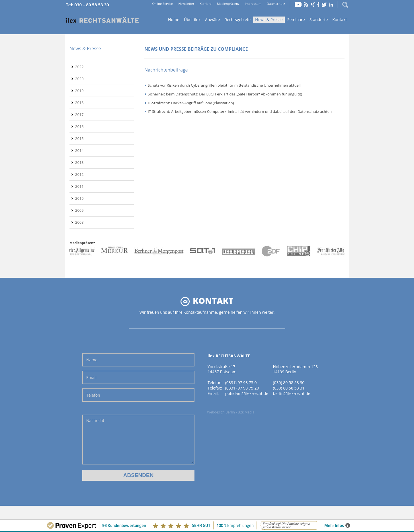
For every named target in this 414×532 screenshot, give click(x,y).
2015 (79, 138)
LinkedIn (331, 5)
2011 (79, 186)
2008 (79, 222)
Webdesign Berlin (221, 412)
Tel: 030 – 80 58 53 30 (87, 5)
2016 (79, 127)
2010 (79, 198)
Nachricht (138, 440)
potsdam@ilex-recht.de (247, 393)
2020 (79, 79)
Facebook (318, 5)
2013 (79, 162)
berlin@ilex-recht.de (291, 393)
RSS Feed (306, 5)
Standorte (319, 20)
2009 (79, 210)
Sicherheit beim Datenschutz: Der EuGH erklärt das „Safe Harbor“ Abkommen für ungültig (225, 94)
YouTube (298, 5)
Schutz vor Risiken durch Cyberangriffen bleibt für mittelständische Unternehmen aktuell (224, 85)
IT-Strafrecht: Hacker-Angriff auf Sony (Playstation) (191, 103)
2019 (79, 91)
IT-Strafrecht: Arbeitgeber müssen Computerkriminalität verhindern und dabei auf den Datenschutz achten (240, 111)
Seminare (296, 20)
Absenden (139, 475)
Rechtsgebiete (237, 20)
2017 (79, 115)
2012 (79, 174)
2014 (79, 150)
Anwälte (212, 20)
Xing (313, 5)
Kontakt (340, 20)
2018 (79, 103)
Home (102, 20)
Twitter (324, 5)
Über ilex (192, 20)
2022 (79, 67)
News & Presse (269, 20)
